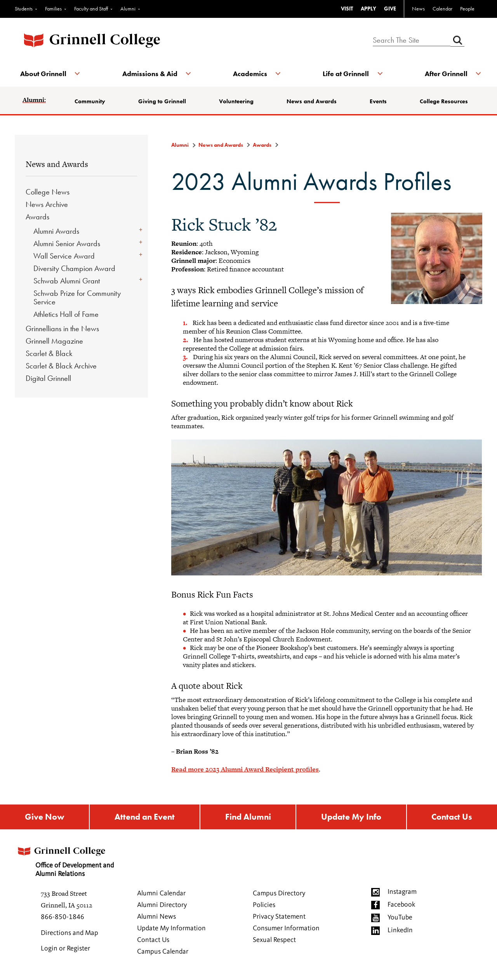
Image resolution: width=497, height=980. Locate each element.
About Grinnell (46, 74)
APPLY (368, 9)
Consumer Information (286, 930)
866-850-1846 (63, 919)
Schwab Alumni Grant (67, 281)
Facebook (401, 906)
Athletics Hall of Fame (66, 314)
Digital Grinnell (48, 378)
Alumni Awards (56, 231)
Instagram (402, 893)
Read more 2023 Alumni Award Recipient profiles (245, 769)
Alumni (128, 9)
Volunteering (237, 101)
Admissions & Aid (151, 74)
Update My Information (171, 930)
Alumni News (156, 918)
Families (53, 9)
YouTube (400, 919)
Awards (37, 217)
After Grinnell (443, 74)
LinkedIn (400, 932)
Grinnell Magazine (54, 341)
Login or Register (65, 950)
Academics (250, 74)
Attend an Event (144, 818)
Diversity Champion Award (74, 268)
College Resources (443, 101)
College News (48, 192)
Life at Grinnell (345, 74)
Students (24, 9)
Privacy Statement (279, 918)
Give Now (44, 818)
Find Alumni (248, 818)
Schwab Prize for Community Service (77, 297)
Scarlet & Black (49, 353)
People (467, 9)
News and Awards (312, 101)
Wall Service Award (64, 256)
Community (92, 101)
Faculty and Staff (91, 9)
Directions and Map (70, 935)
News (418, 9)
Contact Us (452, 818)
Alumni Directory (162, 907)
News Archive (47, 204)
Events (378, 101)
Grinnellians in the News (62, 328)
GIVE (390, 9)
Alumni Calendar (161, 895)
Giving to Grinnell (164, 101)
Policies (264, 907)
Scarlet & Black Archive (61, 366)
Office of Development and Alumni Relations (70, 861)
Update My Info (352, 818)
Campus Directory (279, 895)
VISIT (347, 9)
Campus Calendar (163, 953)
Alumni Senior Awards (67, 243)
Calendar (442, 9)
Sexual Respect (274, 942)
